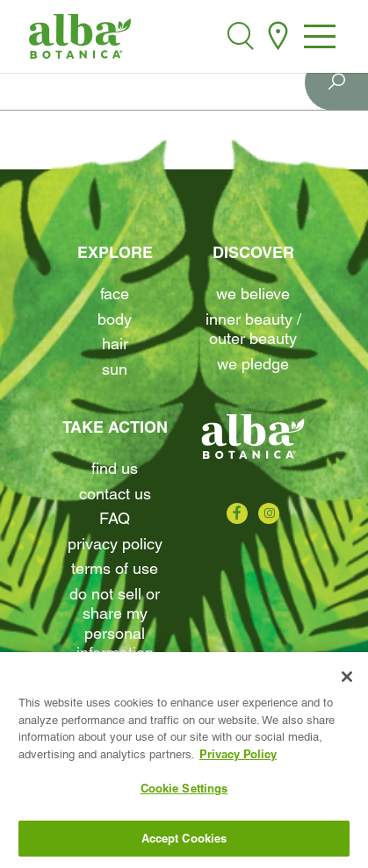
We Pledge (253, 364)
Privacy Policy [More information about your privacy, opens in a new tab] (238, 757)
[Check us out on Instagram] (269, 513)
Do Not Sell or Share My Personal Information (115, 624)
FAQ (115, 518)
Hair (115, 344)
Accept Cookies (184, 842)
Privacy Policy (115, 544)
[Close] (347, 680)
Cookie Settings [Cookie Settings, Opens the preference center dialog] (184, 792)
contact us (115, 494)
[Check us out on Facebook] (237, 513)
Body (115, 319)
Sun (115, 369)
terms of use (115, 568)
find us (115, 468)
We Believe (253, 294)
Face (115, 294)
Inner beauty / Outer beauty (253, 329)
